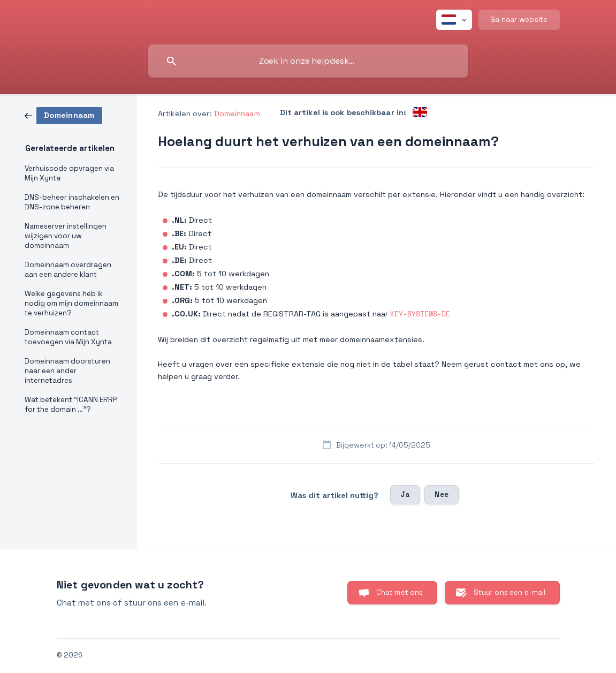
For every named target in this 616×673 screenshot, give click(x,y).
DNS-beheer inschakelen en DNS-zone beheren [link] (72, 202)
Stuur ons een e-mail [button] (510, 592)
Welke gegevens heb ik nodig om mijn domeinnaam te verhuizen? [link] (71, 303)
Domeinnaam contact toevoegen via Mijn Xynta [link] (68, 337)
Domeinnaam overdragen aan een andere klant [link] (68, 270)
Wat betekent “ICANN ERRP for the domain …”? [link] (71, 404)
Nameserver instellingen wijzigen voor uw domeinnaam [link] (66, 236)
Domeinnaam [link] (237, 114)
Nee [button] (441, 494)
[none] (454, 20)
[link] (63, 115)
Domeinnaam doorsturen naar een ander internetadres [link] (67, 371)
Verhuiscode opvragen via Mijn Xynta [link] (69, 173)
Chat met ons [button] (400, 592)
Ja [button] (405, 494)
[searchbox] (308, 61)
